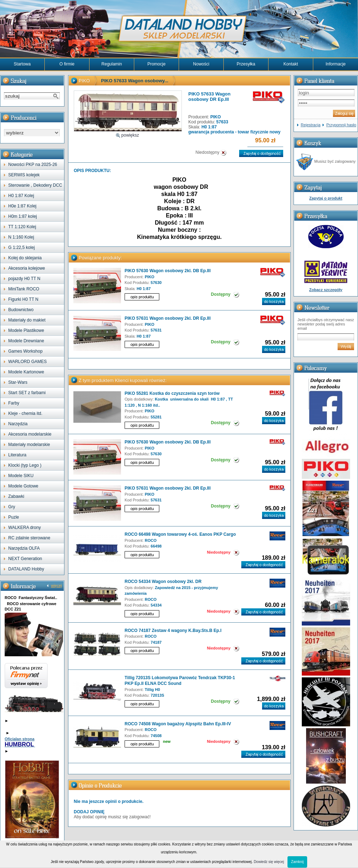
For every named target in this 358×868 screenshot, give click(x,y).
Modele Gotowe (23, 486)
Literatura (17, 455)
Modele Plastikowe (26, 330)
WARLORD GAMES (28, 362)
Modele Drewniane (26, 341)
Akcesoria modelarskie (30, 434)
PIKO (84, 81)
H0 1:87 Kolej (21, 196)
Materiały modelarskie (29, 445)
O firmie (67, 64)
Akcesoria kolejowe (27, 268)
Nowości (201, 64)
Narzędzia (18, 424)
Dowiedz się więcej (269, 862)
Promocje (157, 64)
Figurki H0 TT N (23, 299)
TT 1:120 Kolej (22, 227)
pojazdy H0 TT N (24, 279)
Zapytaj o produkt (326, 198)
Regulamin (112, 64)
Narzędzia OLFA (24, 548)
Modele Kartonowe (26, 372)
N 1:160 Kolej (21, 237)
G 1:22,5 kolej (21, 247)
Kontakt (291, 64)
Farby (14, 403)
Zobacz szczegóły (326, 290)
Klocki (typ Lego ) (25, 465)
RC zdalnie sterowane (29, 538)
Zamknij (297, 862)
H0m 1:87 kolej (23, 216)
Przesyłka (246, 64)
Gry (12, 507)
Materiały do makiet (27, 320)
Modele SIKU (21, 476)
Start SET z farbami (27, 393)
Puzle (14, 517)
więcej (56, 585)
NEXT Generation (25, 559)
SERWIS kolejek (24, 175)
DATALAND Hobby (26, 569)
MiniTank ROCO (24, 289)
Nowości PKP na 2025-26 (33, 165)
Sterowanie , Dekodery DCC (35, 185)
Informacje (335, 64)
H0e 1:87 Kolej (22, 206)
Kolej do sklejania (25, 258)
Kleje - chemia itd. (25, 413)
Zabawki (16, 496)
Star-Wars (18, 382)
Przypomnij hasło (341, 125)
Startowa (22, 64)
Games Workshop (25, 351)
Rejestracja (311, 125)
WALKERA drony (25, 528)
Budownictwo (21, 310)
